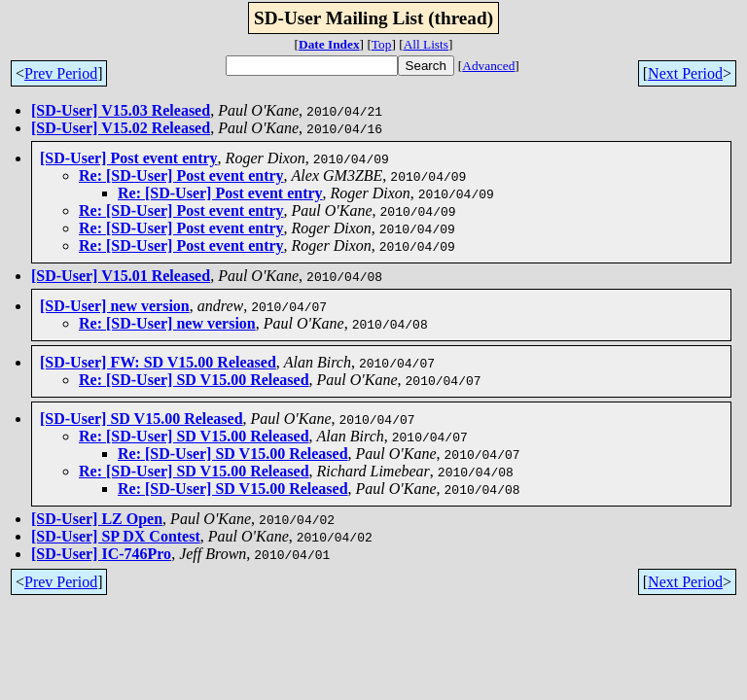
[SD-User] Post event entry (129, 158)
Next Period (685, 73)
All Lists (426, 44)
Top (382, 44)
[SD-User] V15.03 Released (121, 110)
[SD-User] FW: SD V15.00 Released (158, 362)
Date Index (329, 44)
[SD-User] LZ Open (97, 519)
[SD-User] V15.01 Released (121, 276)
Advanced (488, 66)
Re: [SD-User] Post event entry (181, 175)
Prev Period (61, 73)
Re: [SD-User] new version (167, 323)
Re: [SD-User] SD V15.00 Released (194, 380)
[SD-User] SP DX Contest (116, 536)
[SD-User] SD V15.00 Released (142, 419)
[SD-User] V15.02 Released (121, 128)
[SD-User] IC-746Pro (101, 554)
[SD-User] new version (115, 306)
